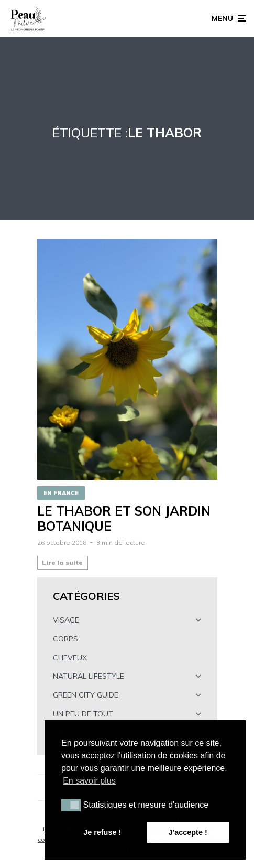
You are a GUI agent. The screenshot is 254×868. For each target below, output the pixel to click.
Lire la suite (62, 562)
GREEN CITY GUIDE (86, 695)
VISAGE (66, 620)
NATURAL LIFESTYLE (89, 676)
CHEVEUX (70, 658)
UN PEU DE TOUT (83, 714)
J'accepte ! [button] (188, 832)
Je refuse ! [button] (102, 832)
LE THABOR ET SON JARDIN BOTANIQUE (124, 519)
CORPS (65, 639)
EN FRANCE (61, 493)
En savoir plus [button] (89, 781)
